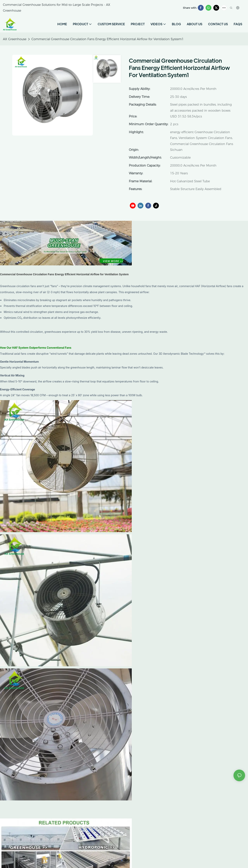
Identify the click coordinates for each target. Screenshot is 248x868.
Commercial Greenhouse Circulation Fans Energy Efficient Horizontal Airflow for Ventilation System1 (108, 39)
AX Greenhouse (15, 39)
